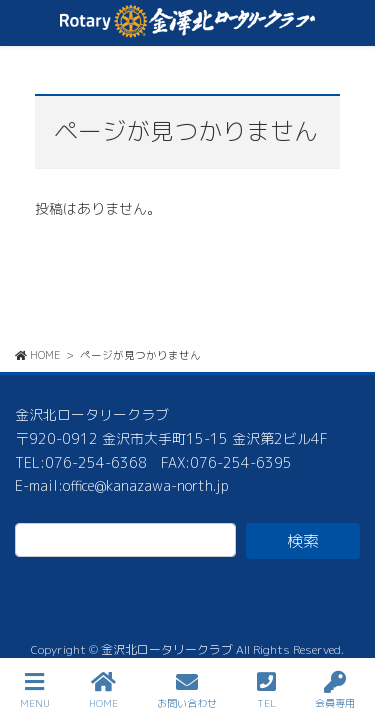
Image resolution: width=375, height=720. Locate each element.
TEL (266, 690)
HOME (103, 690)
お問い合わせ (187, 690)
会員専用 (335, 690)
